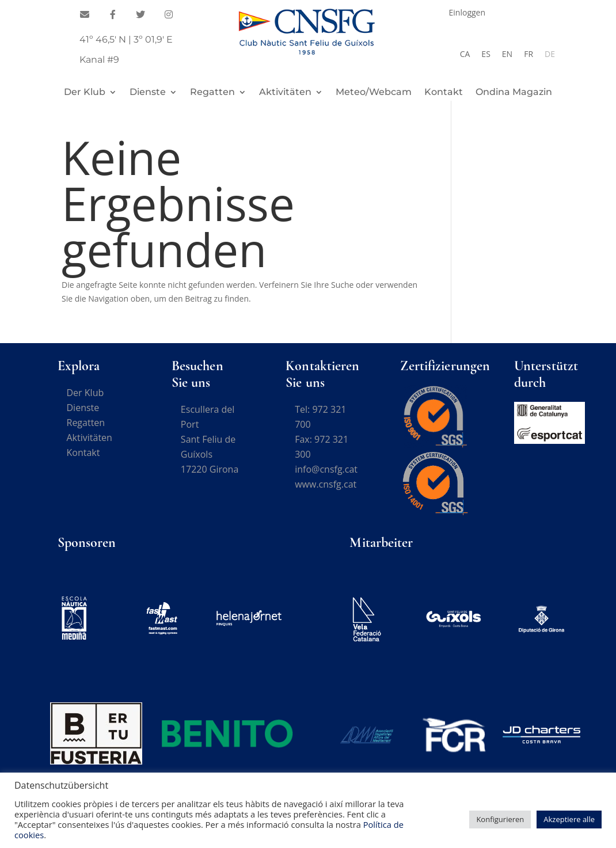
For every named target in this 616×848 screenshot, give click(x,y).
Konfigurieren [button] (500, 819)
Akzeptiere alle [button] (569, 819)
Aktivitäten (285, 93)
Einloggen (467, 13)
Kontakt (444, 93)
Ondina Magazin (514, 93)
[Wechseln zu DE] (550, 54)
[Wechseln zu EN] (507, 54)
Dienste (148, 93)
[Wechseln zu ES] (486, 54)
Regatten (212, 93)
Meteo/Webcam (374, 93)
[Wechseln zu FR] (528, 54)
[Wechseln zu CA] (465, 54)
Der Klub (85, 93)
